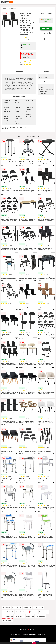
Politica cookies (41, 634)
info (17, 165)
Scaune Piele (34, 612)
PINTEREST (32, 630)
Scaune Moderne (20, 616)
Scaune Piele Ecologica (22, 612)
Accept (34, 643)
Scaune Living (30, 616)
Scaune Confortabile (8, 612)
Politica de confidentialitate (28, 634)
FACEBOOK (24, 630)
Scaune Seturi (27, 608)
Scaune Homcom (12, 9)
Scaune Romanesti (8, 616)
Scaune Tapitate (44, 612)
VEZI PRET (46, 28)
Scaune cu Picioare (38, 608)
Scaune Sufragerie (8, 620)
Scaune (5, 9)
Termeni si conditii (15, 634)
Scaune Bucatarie (41, 616)
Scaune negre (6, 608)
